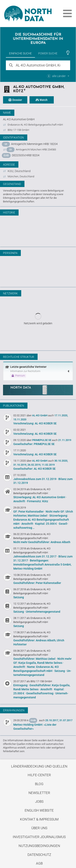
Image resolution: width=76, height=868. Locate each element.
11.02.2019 (48, 465)
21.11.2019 (65, 440)
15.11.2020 (20, 419)
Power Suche (48, 53)
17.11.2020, (61, 415)
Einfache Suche (20, 53)
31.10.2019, (20, 465)
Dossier (15, 100)
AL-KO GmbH (40, 415)
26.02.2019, (34, 465)
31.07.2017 (66, 720)
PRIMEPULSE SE (42, 440)
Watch (42, 100)
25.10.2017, (52, 720)
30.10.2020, (61, 461)
